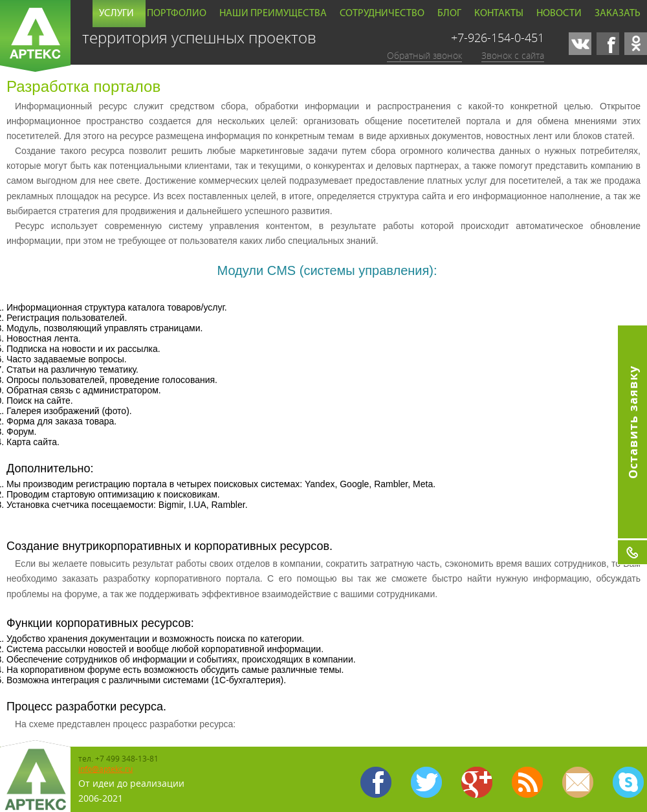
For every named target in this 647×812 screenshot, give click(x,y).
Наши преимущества (273, 14)
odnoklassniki (636, 44)
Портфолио (177, 14)
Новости (559, 14)
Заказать (618, 14)
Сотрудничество (382, 14)
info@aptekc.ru (105, 769)
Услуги (116, 14)
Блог (449, 14)
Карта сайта (527, 782)
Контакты (499, 14)
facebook (608, 44)
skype (628, 782)
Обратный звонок (424, 55)
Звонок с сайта (513, 55)
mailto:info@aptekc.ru (578, 782)
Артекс (35, 36)
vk (580, 44)
